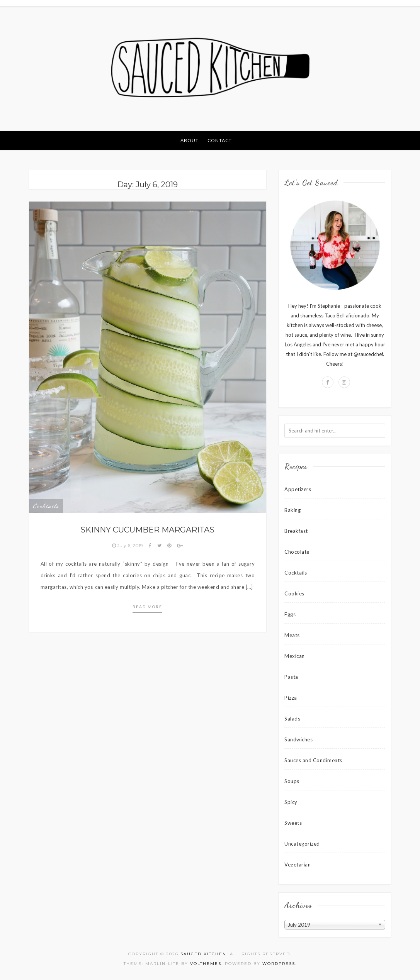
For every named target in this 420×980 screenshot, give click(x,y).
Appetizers (298, 489)
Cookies (294, 593)
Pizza (291, 698)
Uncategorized (302, 844)
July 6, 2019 (128, 545)
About (190, 140)
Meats (292, 635)
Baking (292, 510)
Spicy (291, 802)
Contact (220, 140)
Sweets (293, 823)
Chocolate (297, 552)
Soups (292, 781)
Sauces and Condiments (313, 760)
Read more (147, 607)
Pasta (291, 677)
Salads (292, 719)
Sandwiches (298, 739)
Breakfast (296, 531)
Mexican (295, 656)
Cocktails (46, 506)
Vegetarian (298, 865)
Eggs (290, 614)
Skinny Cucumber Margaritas (147, 530)
